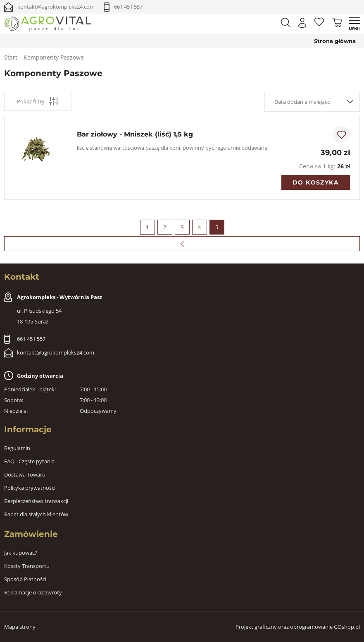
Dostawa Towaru (25, 474)
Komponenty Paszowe (54, 57)
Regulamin (17, 448)
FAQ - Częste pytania (29, 461)
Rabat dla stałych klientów (36, 514)
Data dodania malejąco (302, 102)
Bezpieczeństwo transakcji (36, 501)
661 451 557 (128, 7)
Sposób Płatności (25, 579)
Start (11, 57)
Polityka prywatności (30, 488)
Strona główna (335, 41)
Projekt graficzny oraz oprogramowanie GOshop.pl (298, 627)
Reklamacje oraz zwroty (33, 592)
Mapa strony (20, 627)
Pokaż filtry (38, 101)
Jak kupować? (21, 553)
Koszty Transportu (27, 566)
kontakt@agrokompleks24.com (56, 7)
